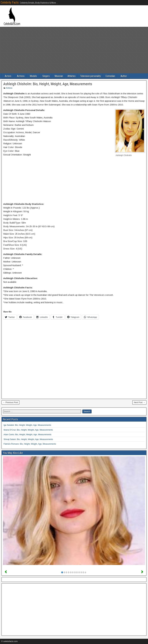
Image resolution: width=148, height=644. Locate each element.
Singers (46, 76)
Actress (21, 76)
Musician (59, 76)
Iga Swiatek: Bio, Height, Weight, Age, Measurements (27, 425)
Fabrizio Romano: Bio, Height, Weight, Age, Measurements (30, 444)
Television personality (90, 76)
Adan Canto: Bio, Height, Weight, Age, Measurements (27, 434)
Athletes (72, 76)
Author (124, 76)
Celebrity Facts (10, 2)
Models (33, 76)
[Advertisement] (74, 50)
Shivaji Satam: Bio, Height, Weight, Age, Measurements (28, 439)
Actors (8, 76)
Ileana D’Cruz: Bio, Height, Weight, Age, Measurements (28, 430)
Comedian (110, 76)
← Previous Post (10, 402)
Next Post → (139, 402)
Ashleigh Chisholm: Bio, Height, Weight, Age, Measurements (48, 84)
